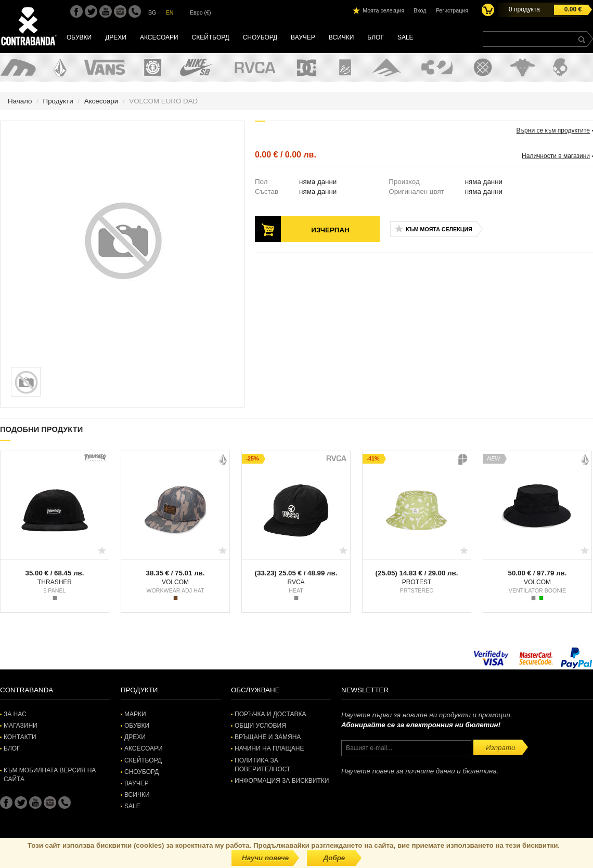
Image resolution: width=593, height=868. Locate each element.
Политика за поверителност (262, 765)
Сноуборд (260, 37)
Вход (420, 10)
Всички (341, 37)
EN (170, 12)
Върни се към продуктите (553, 130)
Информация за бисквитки (282, 781)
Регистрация (452, 10)
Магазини (21, 726)
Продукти (58, 101)
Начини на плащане (269, 748)
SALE (405, 37)
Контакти (20, 737)
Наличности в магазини (556, 156)
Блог (376, 37)
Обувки (79, 37)
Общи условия (260, 726)
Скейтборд (211, 37)
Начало (20, 101)
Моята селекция (383, 10)
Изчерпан (330, 230)
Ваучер (303, 37)
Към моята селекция (439, 229)
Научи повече (265, 858)
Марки (135, 714)
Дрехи (116, 37)
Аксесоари (159, 37)
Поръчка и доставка (270, 714)
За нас (15, 714)
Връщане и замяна (268, 737)
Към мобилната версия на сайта (50, 775)
